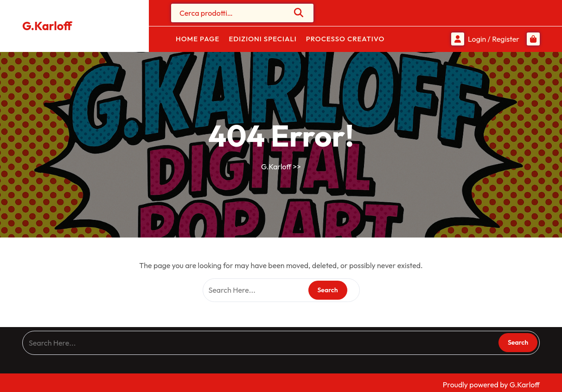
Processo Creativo (345, 39)
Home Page (198, 39)
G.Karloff (47, 26)
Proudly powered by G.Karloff (491, 385)
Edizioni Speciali (262, 39)
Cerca (299, 13)
